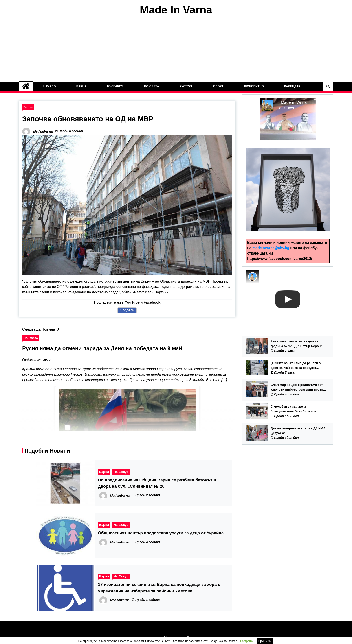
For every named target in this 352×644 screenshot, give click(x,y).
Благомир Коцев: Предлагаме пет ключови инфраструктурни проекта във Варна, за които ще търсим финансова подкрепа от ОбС (298, 387)
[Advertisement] (176, 49)
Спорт (218, 86)
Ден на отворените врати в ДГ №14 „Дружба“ (298, 431)
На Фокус (121, 472)
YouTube (132, 302)
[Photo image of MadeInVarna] (253, 277)
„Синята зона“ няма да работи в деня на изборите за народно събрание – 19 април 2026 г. (296, 366)
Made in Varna (294, 102)
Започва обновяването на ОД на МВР (89, 119)
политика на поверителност (190, 641)
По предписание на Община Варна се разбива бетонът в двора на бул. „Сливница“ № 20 (157, 483)
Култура (186, 86)
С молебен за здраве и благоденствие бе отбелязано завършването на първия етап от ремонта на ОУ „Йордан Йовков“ (296, 409)
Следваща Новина (42, 329)
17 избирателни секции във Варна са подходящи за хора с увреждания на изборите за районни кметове (159, 588)
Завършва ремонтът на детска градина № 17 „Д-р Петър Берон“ (296, 344)
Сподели (127, 310)
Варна (81, 86)
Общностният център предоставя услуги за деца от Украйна (161, 533)
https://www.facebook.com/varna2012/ (280, 259)
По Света (151, 86)
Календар (292, 86)
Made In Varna (176, 10)
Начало (50, 86)
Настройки (247, 641)
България (115, 86)
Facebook (152, 302)
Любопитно (254, 86)
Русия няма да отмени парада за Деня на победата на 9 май (102, 348)
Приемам (265, 641)
